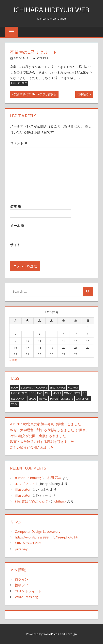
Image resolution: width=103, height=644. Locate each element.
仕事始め (83, 95)
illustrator (23, 489)
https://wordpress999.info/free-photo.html (48, 537)
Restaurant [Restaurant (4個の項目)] (19, 399)
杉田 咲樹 (55, 478)
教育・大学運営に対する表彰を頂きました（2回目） (50, 430)
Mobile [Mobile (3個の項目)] (57, 393)
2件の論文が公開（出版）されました (38, 436)
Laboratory (19, 83)
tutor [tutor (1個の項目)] (54, 399)
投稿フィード (25, 585)
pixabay (21, 549)
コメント (19, 143)
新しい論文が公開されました (32, 447)
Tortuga (71, 634)
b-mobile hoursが (29, 478)
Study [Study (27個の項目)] (32, 399)
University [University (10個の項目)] (67, 399)
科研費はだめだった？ (32, 501)
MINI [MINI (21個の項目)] (48, 393)
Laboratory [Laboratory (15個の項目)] (19, 393)
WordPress (51, 634)
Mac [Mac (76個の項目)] (40, 393)
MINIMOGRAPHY (28, 543)
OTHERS (43, 58)
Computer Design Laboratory (38, 531)
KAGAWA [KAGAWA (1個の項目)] (73, 388)
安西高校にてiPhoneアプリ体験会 (35, 95)
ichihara (60, 501)
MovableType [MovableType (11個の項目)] (72, 393)
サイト (15, 245)
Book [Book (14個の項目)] (15, 388)
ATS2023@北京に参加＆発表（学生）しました (45, 424)
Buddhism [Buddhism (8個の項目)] (27, 388)
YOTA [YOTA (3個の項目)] (14, 404)
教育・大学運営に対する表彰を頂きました (42, 442)
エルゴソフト (25, 483)
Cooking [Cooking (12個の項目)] (42, 388)
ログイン (22, 579)
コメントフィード (28, 591)
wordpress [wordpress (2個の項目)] (83, 399)
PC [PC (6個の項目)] (85, 393)
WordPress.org (26, 597)
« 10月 (13, 360)
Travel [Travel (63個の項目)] (43, 399)
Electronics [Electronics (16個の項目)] (58, 388)
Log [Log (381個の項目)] (32, 393)
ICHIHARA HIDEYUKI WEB (52, 10)
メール (17, 226)
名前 (16, 206)
